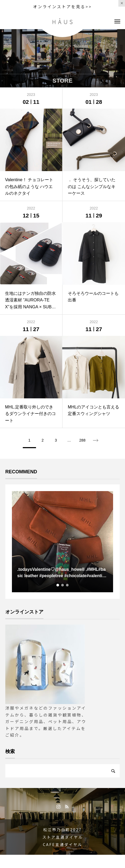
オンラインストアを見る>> (63, 6)
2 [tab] (63, 585)
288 (82, 440)
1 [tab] (58, 585)
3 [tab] (68, 585)
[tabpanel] (63, 542)
